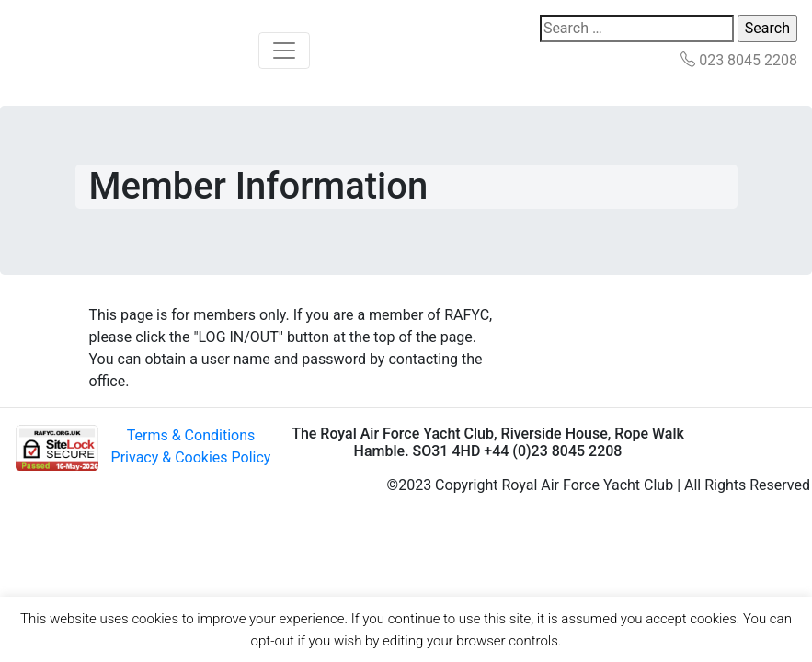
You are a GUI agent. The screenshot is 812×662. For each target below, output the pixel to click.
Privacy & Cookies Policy (191, 457)
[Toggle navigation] (284, 51)
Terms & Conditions (191, 435)
